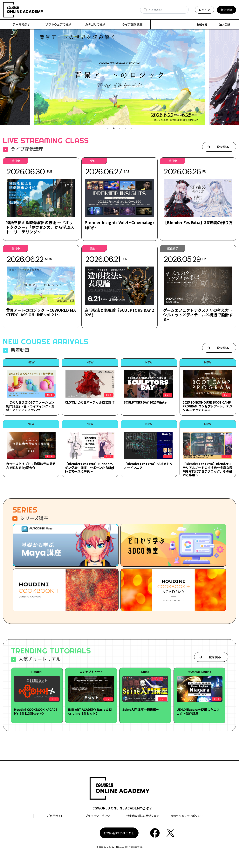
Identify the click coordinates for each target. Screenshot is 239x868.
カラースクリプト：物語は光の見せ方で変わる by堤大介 (31, 466)
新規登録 (226, 10)
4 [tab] (125, 129)
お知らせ (202, 24)
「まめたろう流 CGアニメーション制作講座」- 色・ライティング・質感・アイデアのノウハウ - (30, 406)
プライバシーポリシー (99, 816)
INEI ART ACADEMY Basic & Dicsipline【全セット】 (90, 711)
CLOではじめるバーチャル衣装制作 (90, 402)
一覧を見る (221, 147)
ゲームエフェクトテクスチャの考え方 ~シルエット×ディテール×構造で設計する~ (198, 315)
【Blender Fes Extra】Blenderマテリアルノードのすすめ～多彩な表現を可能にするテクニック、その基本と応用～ (208, 469)
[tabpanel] (119, 77)
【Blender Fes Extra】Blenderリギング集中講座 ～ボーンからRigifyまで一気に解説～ (89, 468)
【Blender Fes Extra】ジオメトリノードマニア (148, 466)
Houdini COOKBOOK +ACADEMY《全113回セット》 (36, 711)
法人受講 (225, 24)
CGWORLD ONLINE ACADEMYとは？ (122, 808)
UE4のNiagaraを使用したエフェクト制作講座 (198, 711)
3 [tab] (119, 129)
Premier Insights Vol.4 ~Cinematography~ (119, 225)
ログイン (204, 10)
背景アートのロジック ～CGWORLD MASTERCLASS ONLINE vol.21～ (41, 313)
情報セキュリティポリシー (187, 816)
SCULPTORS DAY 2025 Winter (146, 402)
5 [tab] (131, 129)
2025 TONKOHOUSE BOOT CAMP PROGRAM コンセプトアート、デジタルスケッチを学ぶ (207, 406)
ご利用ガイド (55, 816)
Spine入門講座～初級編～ (141, 710)
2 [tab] (114, 129)
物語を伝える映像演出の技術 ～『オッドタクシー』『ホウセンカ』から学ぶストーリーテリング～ (40, 227)
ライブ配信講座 (132, 24)
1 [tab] (108, 129)
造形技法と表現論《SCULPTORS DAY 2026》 (119, 313)
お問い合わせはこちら (119, 833)
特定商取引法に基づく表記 (143, 816)
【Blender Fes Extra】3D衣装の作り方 (198, 223)
